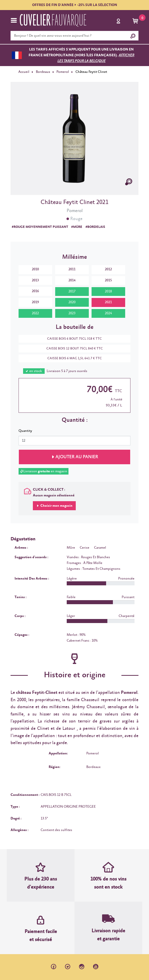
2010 (35, 269)
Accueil (24, 72)
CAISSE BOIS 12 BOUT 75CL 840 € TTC (72, 349)
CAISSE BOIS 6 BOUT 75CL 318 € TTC (72, 339)
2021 (108, 302)
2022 (35, 313)
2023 (72, 313)
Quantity (25, 431)
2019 (35, 302)
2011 (72, 269)
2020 (72, 302)
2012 (108, 269)
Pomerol (63, 72)
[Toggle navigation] (14, 20)
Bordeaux (43, 72)
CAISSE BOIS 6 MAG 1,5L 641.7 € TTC (72, 358)
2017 (72, 291)
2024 (108, 313)
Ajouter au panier (77, 457)
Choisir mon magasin (56, 506)
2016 (35, 291)
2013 (35, 280)
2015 (108, 280)
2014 (72, 280)
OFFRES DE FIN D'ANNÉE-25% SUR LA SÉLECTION (75, 5)
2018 (108, 291)
